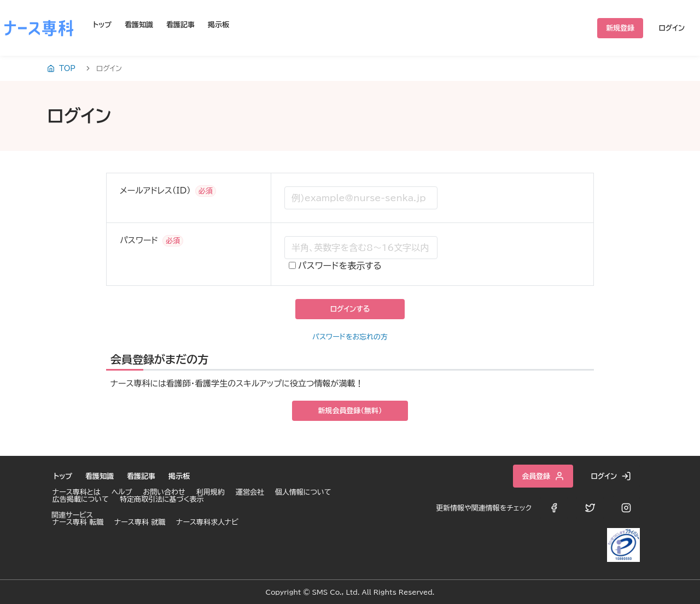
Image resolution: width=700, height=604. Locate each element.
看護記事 (180, 25)
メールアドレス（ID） (155, 190)
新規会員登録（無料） (350, 411)
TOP (61, 68)
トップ (102, 25)
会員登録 (543, 476)
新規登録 (620, 28)
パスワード (139, 240)
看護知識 (139, 25)
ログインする (350, 309)
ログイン (672, 28)
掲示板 (218, 25)
